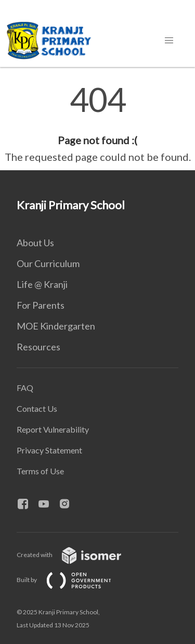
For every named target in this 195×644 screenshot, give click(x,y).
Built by (72, 580)
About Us (35, 243)
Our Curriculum (48, 263)
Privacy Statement (49, 450)
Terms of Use (40, 471)
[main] (97, 124)
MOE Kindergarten (56, 326)
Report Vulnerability (53, 429)
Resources (38, 347)
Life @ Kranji (42, 284)
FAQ (25, 388)
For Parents (41, 305)
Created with (77, 555)
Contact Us (37, 408)
